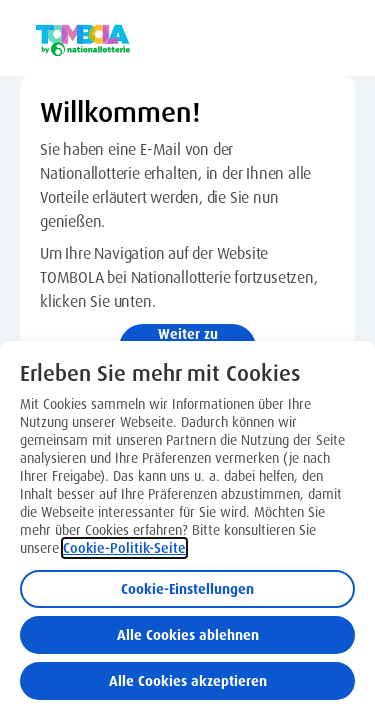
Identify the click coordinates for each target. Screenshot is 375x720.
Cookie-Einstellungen (187, 589)
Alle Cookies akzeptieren (188, 681)
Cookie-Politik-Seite (124, 548)
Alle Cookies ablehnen (188, 635)
